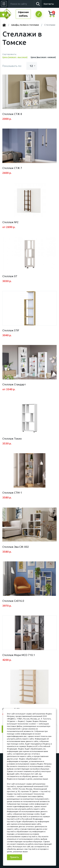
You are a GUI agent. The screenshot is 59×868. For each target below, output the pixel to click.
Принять (14, 857)
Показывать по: (12, 66)
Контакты (49, 4)
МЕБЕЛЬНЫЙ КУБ (9, 14)
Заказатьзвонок (39, 14)
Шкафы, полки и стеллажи (25, 25)
